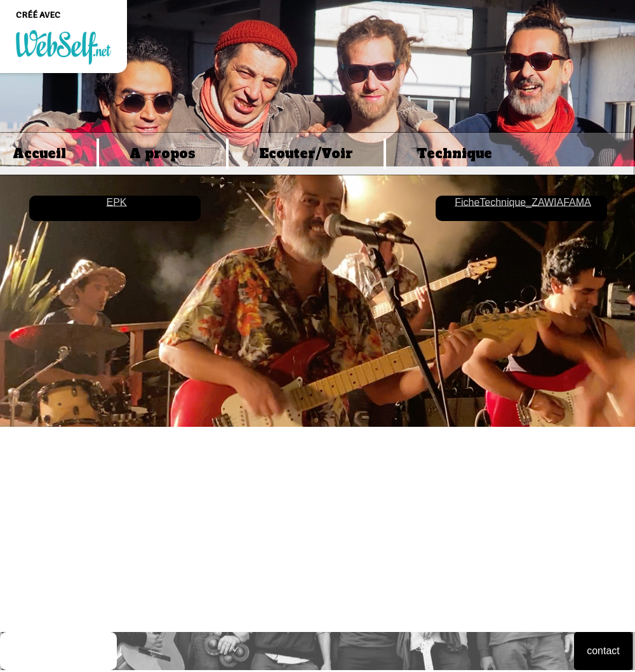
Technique (454, 154)
